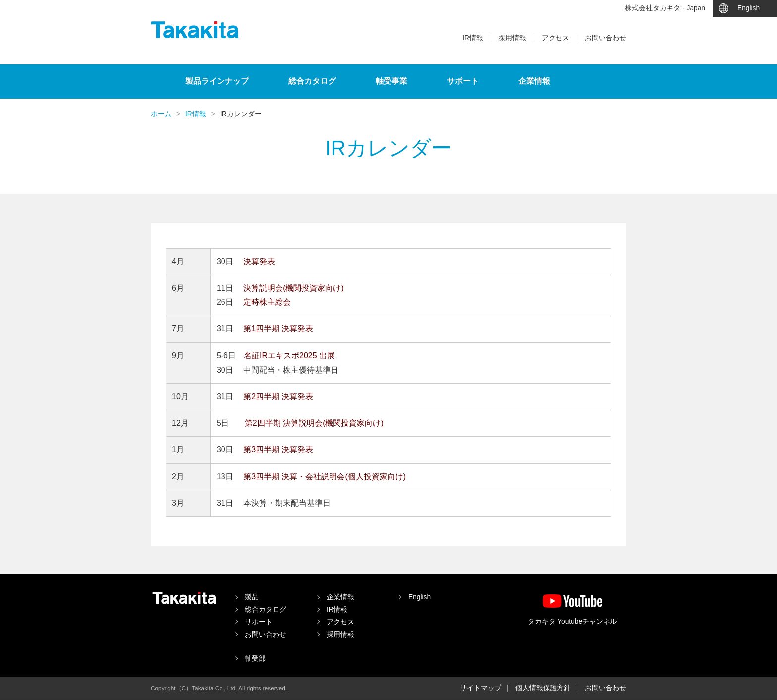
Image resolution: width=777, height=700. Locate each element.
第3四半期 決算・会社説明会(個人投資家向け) (325, 476)
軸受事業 (391, 81)
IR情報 (473, 38)
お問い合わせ (606, 38)
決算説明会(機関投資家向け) (294, 288)
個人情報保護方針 (543, 688)
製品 (252, 597)
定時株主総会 (267, 302)
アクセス (555, 38)
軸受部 (255, 659)
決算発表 (259, 261)
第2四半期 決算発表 (278, 397)
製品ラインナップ (217, 81)
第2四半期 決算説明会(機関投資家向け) (314, 423)
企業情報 (534, 81)
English (749, 8)
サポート (463, 81)
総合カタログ (312, 81)
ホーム (161, 114)
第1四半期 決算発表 (278, 329)
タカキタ (195, 30)
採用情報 (512, 38)
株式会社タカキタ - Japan (665, 8)
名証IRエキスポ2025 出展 (289, 355)
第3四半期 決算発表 (278, 450)
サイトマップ (481, 688)
